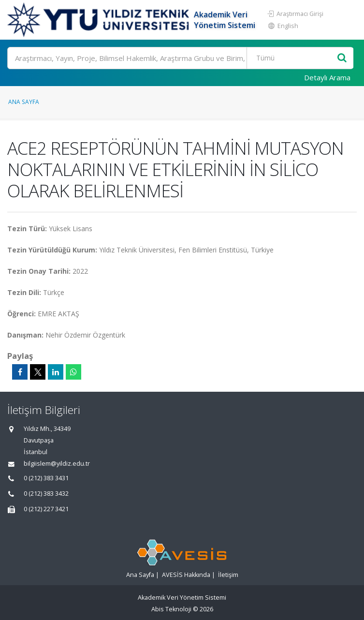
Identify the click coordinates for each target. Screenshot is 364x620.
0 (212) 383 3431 (46, 478)
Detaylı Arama (327, 77)
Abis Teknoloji (171, 609)
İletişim (228, 575)
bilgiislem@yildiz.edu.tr (57, 464)
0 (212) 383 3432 (46, 494)
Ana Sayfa (24, 102)
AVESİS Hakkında (186, 575)
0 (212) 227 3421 (46, 509)
